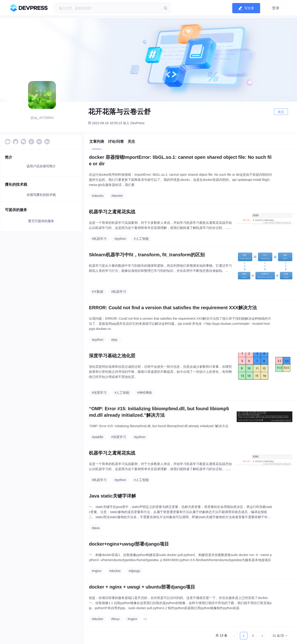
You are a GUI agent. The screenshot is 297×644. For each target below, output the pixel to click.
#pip (114, 340)
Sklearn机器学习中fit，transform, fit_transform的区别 (147, 255)
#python (120, 239)
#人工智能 (141, 239)
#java (95, 528)
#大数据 (97, 292)
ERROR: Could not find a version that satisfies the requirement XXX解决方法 (173, 308)
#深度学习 (99, 393)
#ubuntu (98, 196)
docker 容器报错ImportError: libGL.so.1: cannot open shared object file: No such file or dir (180, 160)
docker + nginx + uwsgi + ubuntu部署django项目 (142, 587)
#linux (115, 619)
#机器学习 (99, 239)
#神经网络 (145, 393)
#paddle (97, 437)
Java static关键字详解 (112, 496)
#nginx (96, 571)
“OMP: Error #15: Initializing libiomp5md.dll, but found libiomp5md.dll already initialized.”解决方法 (159, 412)
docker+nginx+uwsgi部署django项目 (129, 544)
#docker (117, 196)
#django (134, 571)
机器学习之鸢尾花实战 (112, 212)
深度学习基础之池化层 (112, 356)
